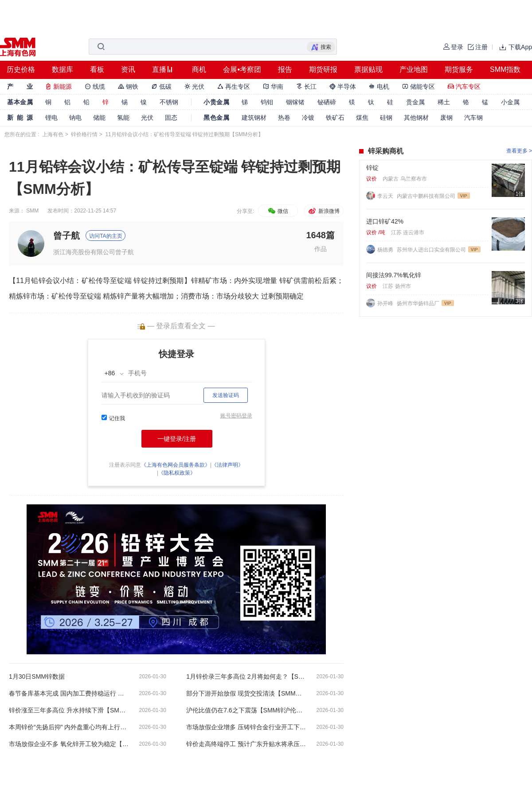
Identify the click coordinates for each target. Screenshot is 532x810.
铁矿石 (335, 118)
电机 (379, 87)
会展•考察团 (242, 69)
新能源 (59, 87)
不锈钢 (169, 102)
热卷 (284, 118)
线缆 (95, 87)
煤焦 (362, 118)
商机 (199, 69)
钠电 (75, 118)
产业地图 (414, 69)
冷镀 (308, 118)
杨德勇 (386, 250)
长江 (306, 87)
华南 (273, 87)
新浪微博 (323, 211)
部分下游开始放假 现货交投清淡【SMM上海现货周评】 (246, 693)
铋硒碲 (327, 102)
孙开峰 (386, 303)
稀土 (444, 102)
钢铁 (128, 87)
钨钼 (267, 102)
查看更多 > (519, 151)
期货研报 (323, 69)
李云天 (386, 196)
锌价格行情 (84, 134)
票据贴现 (368, 69)
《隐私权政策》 (177, 473)
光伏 (195, 87)
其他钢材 (416, 118)
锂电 (51, 118)
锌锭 (372, 168)
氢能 (123, 118)
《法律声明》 (227, 465)
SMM (32, 211)
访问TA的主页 (106, 236)
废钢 (446, 118)
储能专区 (419, 87)
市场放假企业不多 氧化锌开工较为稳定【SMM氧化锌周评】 (69, 744)
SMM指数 (505, 69)
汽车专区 (464, 87)
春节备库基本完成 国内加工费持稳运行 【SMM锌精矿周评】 (69, 693)
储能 (99, 118)
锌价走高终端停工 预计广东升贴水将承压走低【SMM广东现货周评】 (246, 744)
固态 (171, 118)
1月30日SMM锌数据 (37, 676)
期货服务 (459, 69)
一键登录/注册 (177, 439)
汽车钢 (473, 118)
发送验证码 (226, 395)
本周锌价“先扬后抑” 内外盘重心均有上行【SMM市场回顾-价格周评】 (69, 727)
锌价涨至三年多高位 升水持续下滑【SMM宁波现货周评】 (69, 710)
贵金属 (415, 102)
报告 (285, 69)
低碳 (161, 87)
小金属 (510, 102)
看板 (97, 69)
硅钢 (386, 118)
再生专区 (234, 87)
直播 (159, 69)
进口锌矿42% (385, 221)
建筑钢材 (254, 118)
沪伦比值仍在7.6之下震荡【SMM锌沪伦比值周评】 (246, 710)
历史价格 (21, 69)
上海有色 (53, 134)
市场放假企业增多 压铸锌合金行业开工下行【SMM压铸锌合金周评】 (246, 727)
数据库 (63, 69)
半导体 (343, 87)
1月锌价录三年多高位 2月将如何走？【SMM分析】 (246, 676)
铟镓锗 (295, 102)
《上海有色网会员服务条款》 (176, 465)
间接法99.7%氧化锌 (394, 275)
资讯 (128, 69)
